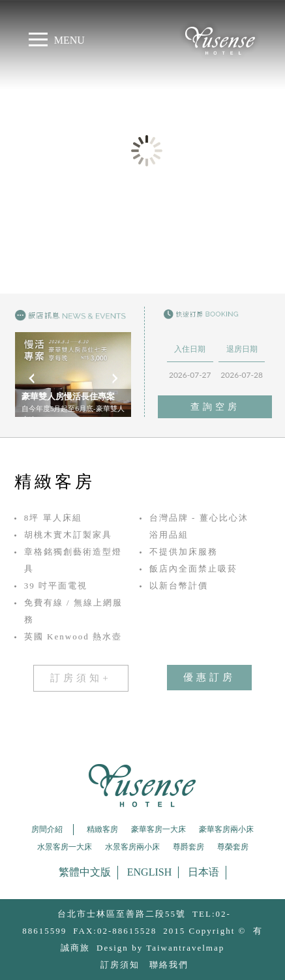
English (149, 872)
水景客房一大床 (65, 847)
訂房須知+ (81, 678)
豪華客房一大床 (158, 829)
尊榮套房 (233, 847)
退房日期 (242, 349)
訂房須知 (120, 965)
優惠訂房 (209, 677)
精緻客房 (102, 829)
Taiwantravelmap (185, 948)
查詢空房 (215, 407)
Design (112, 948)
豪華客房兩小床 (226, 829)
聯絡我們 (169, 965)
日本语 (203, 872)
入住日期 (190, 349)
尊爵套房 (188, 847)
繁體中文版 (85, 872)
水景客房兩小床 (132, 847)
